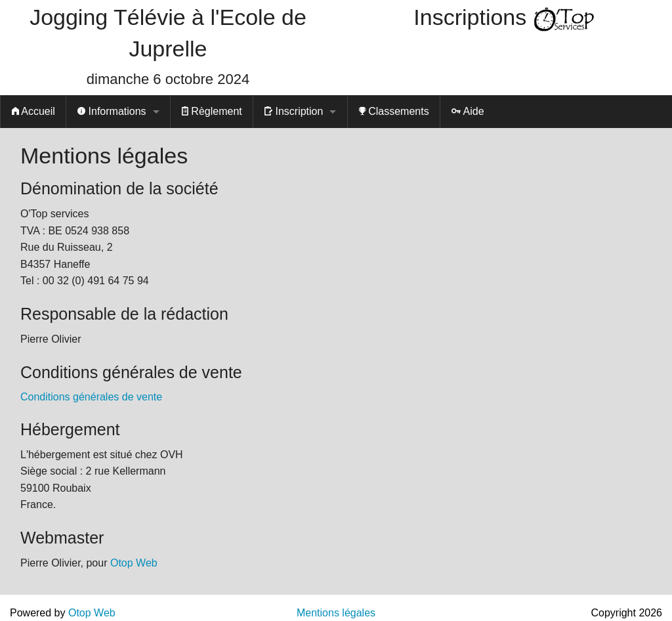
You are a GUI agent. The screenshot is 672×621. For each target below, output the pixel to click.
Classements (394, 111)
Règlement (212, 111)
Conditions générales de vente (91, 397)
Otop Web (134, 563)
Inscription (294, 111)
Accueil (33, 111)
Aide (468, 111)
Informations (112, 111)
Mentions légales (336, 613)
